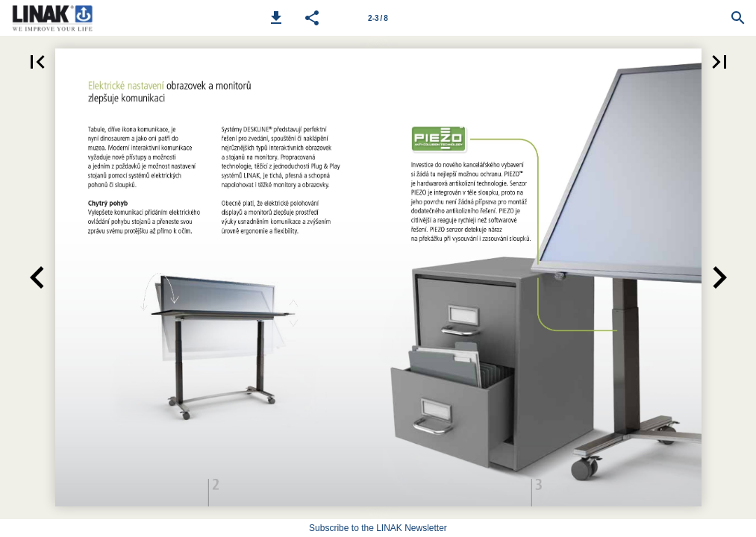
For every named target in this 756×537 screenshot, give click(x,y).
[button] (276, 18)
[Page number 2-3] (378, 18)
